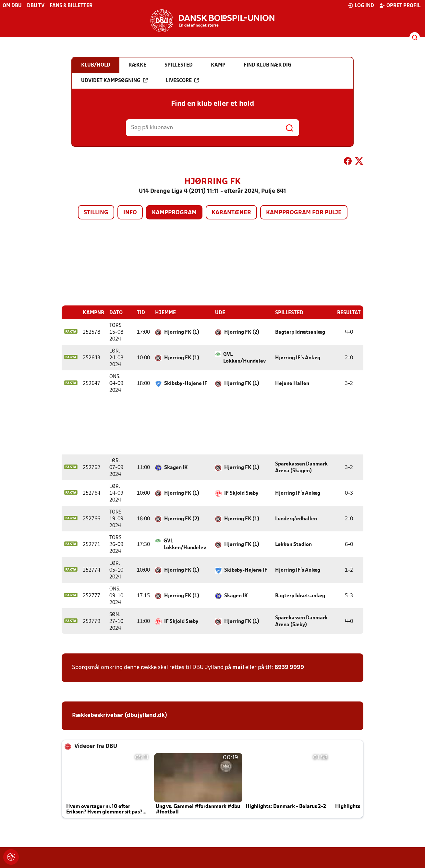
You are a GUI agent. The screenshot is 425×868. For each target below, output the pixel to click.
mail (238, 667)
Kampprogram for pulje (304, 213)
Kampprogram (174, 213)
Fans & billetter (71, 6)
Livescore (182, 81)
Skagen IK (176, 467)
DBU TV (36, 6)
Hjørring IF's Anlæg (298, 358)
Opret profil (400, 6)
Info (130, 213)
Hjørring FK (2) (242, 332)
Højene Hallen (292, 383)
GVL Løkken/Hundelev (244, 358)
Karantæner (231, 213)
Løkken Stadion (293, 544)
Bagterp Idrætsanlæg (300, 332)
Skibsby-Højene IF (186, 383)
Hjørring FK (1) (182, 332)
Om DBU (12, 6)
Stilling (96, 213)
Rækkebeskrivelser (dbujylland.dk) (120, 715)
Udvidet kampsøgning (114, 81)
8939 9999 (289, 667)
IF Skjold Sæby (241, 493)
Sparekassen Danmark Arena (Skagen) (301, 467)
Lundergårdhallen (296, 519)
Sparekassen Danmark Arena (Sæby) (301, 621)
